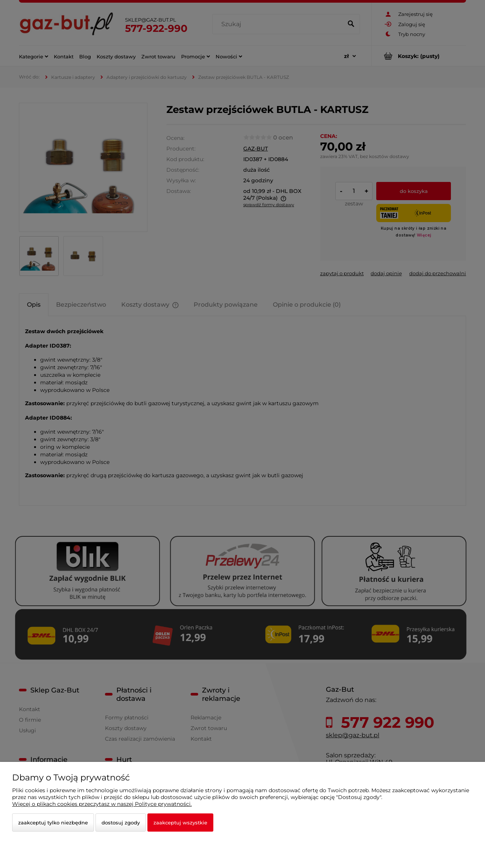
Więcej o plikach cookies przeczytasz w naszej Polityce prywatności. (102, 804)
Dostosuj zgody (121, 823)
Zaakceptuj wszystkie (180, 823)
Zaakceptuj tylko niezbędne (53, 823)
